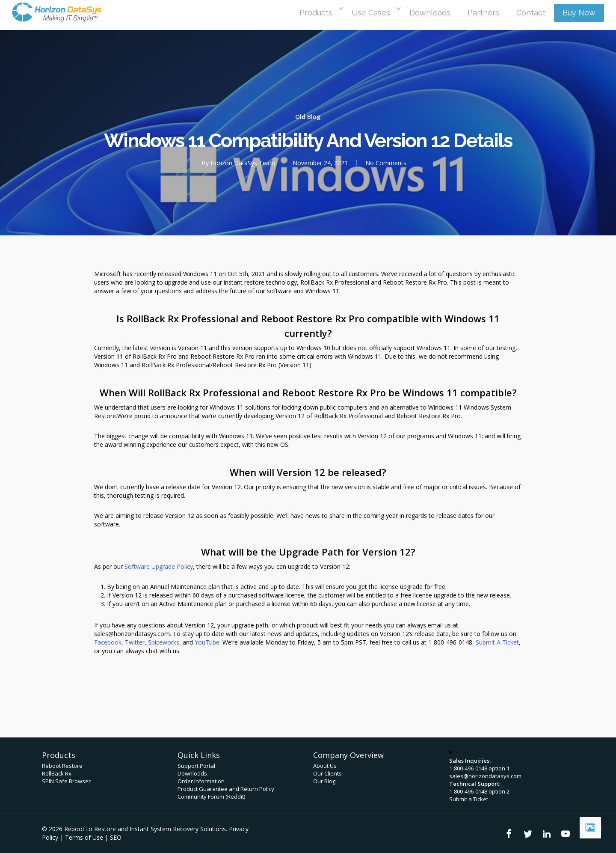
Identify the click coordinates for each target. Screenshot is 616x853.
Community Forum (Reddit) (211, 797)
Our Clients (327, 773)
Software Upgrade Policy (159, 566)
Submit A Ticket (497, 642)
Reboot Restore (62, 766)
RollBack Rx (57, 773)
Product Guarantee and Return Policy (226, 789)
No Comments (386, 163)
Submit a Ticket (469, 799)
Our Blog (324, 781)
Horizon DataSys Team (243, 163)
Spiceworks (164, 642)
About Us (325, 766)
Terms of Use (84, 837)
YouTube (207, 642)
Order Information (201, 781)
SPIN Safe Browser (66, 781)
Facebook (108, 642)
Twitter (135, 642)
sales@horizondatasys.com (485, 776)
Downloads (192, 773)
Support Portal (196, 766)
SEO (116, 837)
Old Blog (308, 117)
